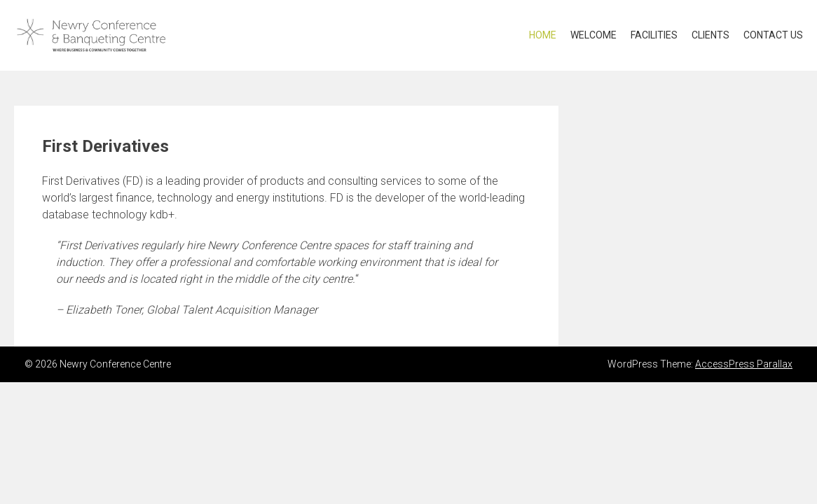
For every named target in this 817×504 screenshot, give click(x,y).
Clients (710, 35)
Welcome (593, 35)
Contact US (773, 35)
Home (543, 35)
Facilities (654, 35)
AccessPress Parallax (744, 364)
